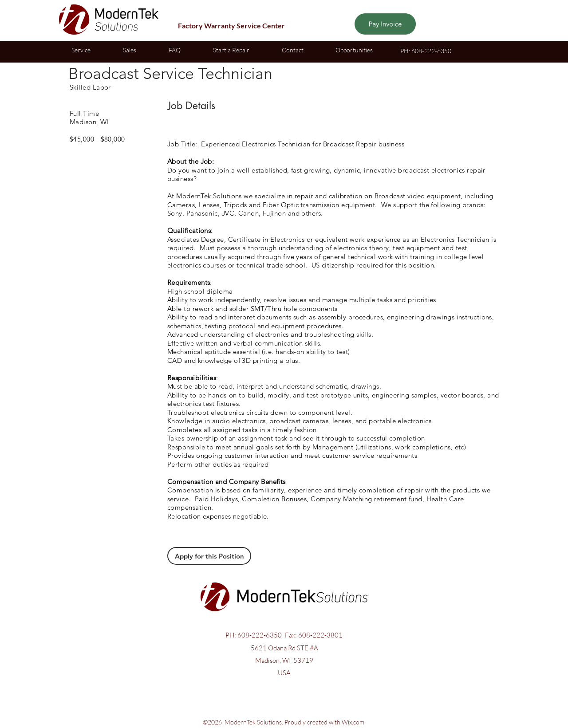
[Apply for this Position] (209, 556)
